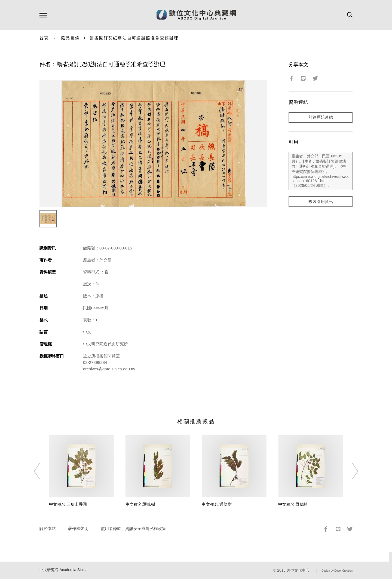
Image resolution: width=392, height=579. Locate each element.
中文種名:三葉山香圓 (68, 504)
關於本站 (48, 528)
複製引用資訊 (321, 202)
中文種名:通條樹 (140, 504)
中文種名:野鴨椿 (293, 504)
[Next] (350, 471)
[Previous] (42, 471)
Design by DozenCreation (337, 571)
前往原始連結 (321, 118)
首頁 (44, 38)
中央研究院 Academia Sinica (64, 570)
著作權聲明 (78, 528)
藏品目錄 (70, 38)
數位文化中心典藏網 (196, 15)
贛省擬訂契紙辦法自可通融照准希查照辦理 (134, 38)
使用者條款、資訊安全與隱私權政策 (133, 528)
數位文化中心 (298, 570)
